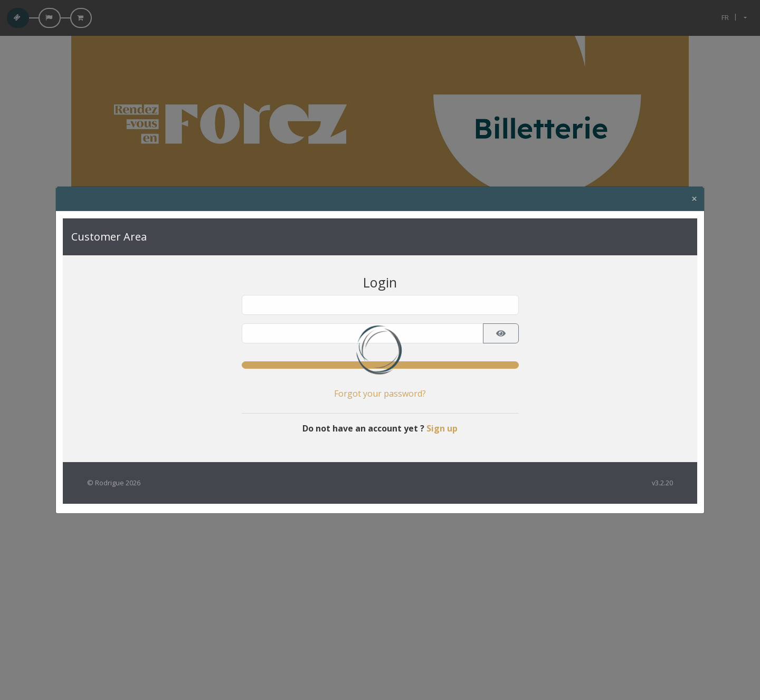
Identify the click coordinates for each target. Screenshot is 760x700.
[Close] (694, 199)
